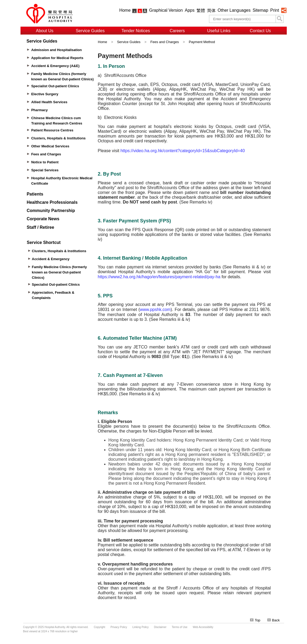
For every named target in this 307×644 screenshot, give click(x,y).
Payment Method (202, 42)
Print (275, 10)
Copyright (99, 627)
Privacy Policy (119, 627)
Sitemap (261, 10)
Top (255, 620)
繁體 (201, 11)
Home (125, 10)
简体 (211, 11)
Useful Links (219, 31)
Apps (190, 10)
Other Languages (234, 10)
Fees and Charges (165, 42)
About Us (45, 31)
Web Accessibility (203, 627)
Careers (177, 31)
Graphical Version (166, 10)
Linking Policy (140, 627)
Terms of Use (180, 627)
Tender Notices (136, 31)
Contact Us (260, 31)
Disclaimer (160, 627)
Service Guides (90, 31)
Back (274, 620)
